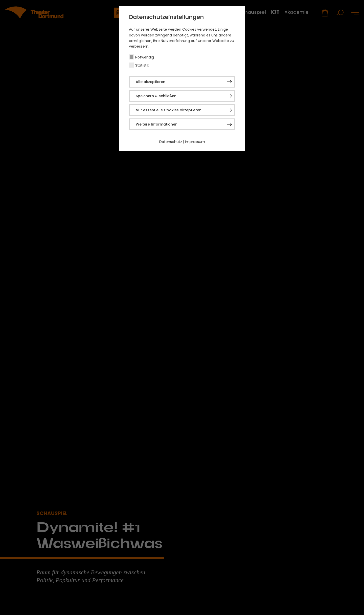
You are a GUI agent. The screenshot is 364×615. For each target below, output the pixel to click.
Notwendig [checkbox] (145, 57)
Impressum (195, 142)
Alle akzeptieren (151, 82)
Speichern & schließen (156, 96)
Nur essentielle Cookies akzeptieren (169, 110)
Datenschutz (171, 142)
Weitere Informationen (157, 124)
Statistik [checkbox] (142, 65)
